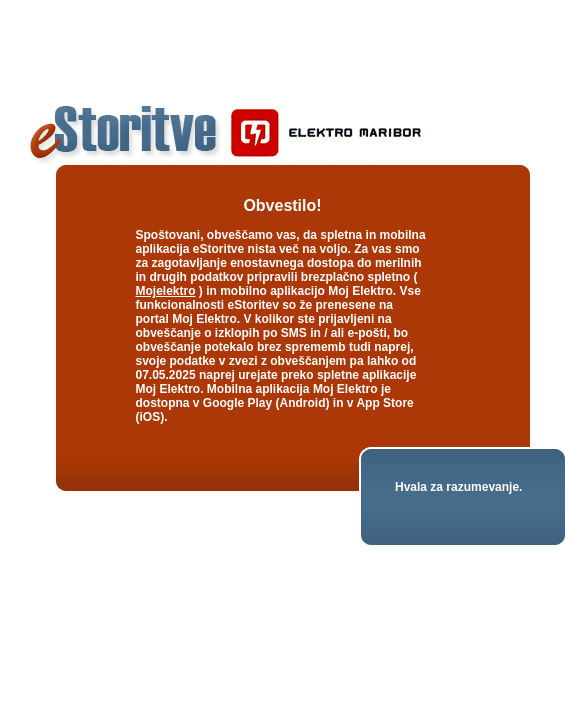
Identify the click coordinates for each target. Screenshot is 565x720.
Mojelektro (166, 291)
